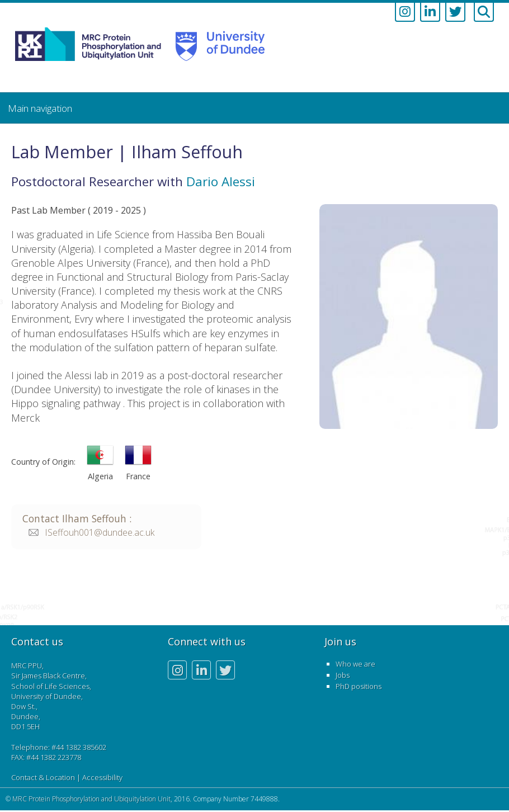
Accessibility (102, 777)
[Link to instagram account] (405, 12)
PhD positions (359, 686)
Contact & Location (43, 777)
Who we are (355, 664)
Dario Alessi (221, 181)
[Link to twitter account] (455, 12)
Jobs (343, 675)
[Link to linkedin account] (430, 12)
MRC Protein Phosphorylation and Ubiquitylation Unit (91, 799)
